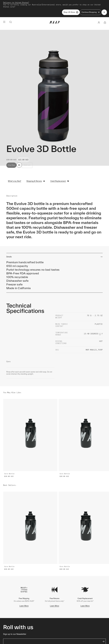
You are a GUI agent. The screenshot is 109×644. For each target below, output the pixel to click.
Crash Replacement (60, 181)
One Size (11, 165)
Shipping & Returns (36, 181)
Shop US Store (71, 12)
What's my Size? (15, 181)
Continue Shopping (91, 12)
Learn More (24, 606)
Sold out (27, 165)
